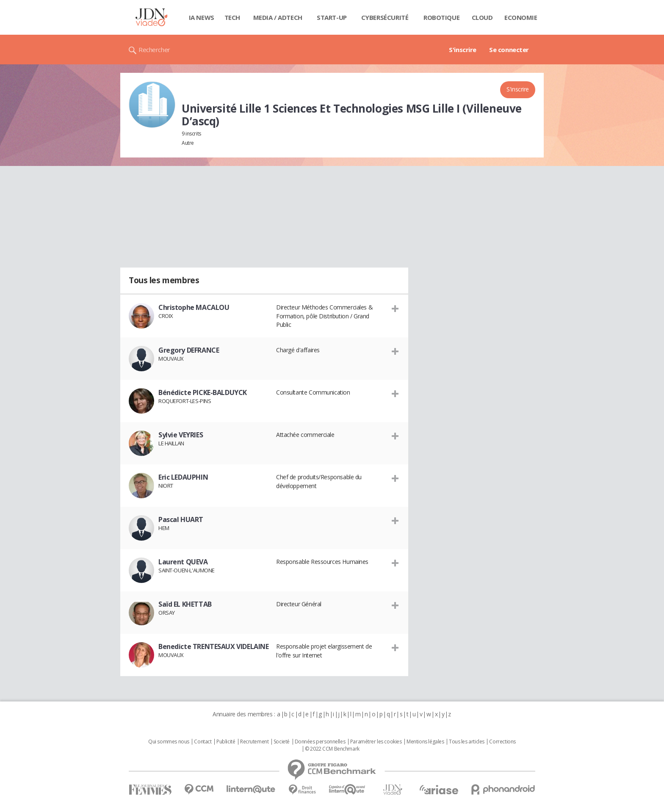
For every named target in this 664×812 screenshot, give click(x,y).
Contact (203, 742)
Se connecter (509, 50)
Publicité (226, 742)
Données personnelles (320, 742)
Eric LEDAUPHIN (183, 477)
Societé (282, 742)
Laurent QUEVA (183, 562)
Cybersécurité (385, 17)
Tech (232, 17)
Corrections (502, 742)
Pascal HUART (181, 519)
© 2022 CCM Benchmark (332, 749)
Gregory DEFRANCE (189, 350)
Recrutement (254, 742)
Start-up (332, 17)
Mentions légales (425, 742)
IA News (202, 17)
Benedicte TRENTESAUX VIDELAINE (213, 646)
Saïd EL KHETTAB (185, 604)
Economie (521, 17)
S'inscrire (463, 50)
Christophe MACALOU (194, 307)
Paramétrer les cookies (376, 742)
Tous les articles (467, 742)
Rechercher (154, 50)
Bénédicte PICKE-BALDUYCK (203, 392)
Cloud (482, 17)
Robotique (441, 17)
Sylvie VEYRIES (181, 435)
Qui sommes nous (169, 742)
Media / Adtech (278, 17)
